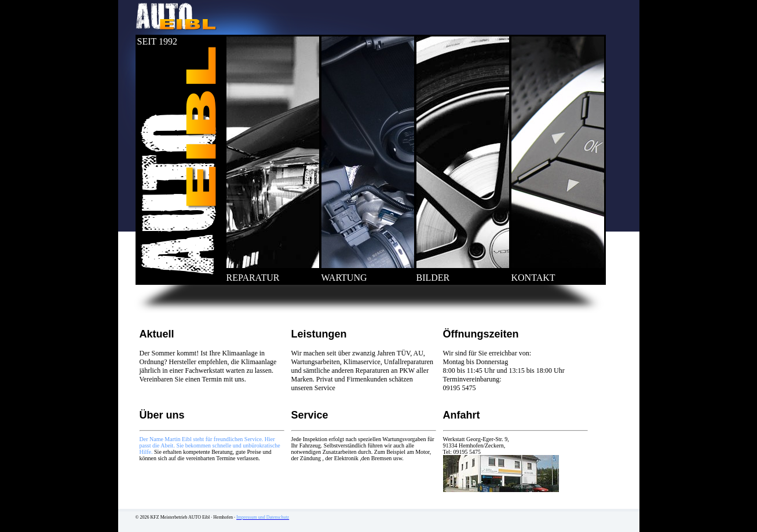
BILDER (433, 278)
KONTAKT (533, 278)
